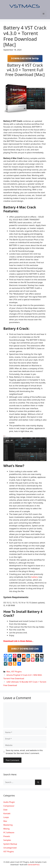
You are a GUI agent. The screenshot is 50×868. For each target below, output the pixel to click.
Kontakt (7, 813)
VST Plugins (16, 672)
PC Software (9, 832)
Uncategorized (10, 848)
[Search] (38, 782)
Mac (8, 672)
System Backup (10, 844)
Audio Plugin (9, 802)
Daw (5, 810)
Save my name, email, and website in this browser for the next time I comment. (24, 752)
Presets (7, 836)
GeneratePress (34, 865)
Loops (6, 817)
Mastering (8, 825)
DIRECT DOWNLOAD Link (25, 649)
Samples (7, 840)
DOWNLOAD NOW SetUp (25, 58)
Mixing (6, 829)
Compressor (9, 806)
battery (35, 577)
